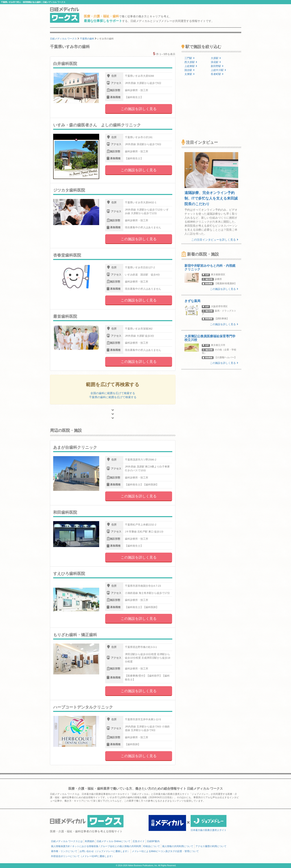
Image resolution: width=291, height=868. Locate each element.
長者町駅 (217, 74)
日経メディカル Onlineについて (114, 841)
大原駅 (216, 58)
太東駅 (190, 74)
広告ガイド (139, 841)
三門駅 (190, 58)
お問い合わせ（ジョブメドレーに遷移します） (105, 851)
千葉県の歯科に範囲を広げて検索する (113, 397)
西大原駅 (191, 62)
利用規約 (90, 841)
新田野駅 (217, 66)
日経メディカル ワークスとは (67, 841)
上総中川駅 (218, 70)
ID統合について (152, 846)
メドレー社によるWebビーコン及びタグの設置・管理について (165, 851)
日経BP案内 (153, 841)
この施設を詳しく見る (139, 109)
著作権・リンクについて (64, 851)
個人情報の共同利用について (178, 846)
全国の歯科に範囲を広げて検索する (113, 393)
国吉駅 (190, 70)
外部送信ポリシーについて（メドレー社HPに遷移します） (83, 856)
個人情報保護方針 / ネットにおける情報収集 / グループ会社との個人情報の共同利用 (96, 846)
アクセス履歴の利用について (211, 846)
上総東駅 (191, 66)
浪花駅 (216, 62)
